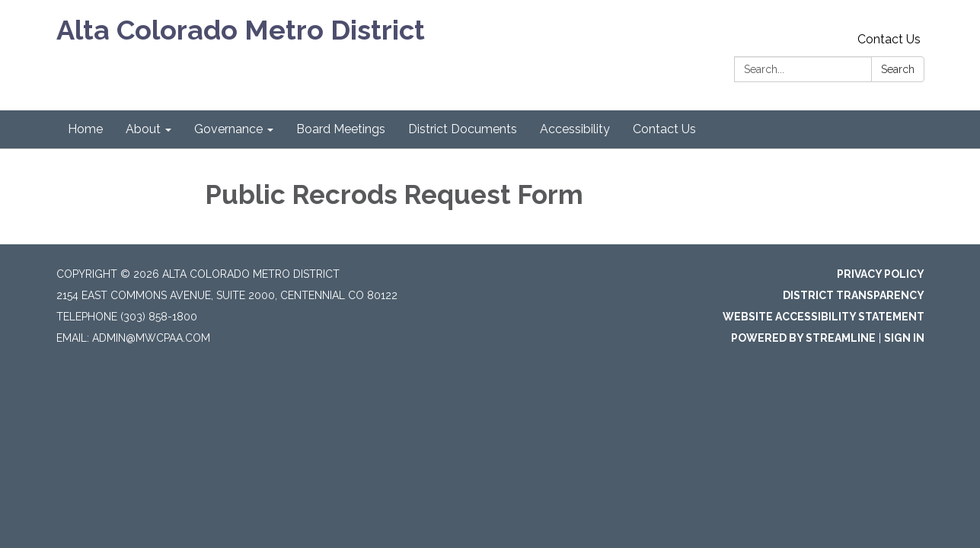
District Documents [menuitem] (463, 129)
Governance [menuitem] (228, 129)
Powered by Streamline (803, 338)
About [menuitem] (143, 129)
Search (898, 69)
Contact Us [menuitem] (664, 129)
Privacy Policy (881, 274)
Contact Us (889, 39)
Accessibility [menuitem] (575, 129)
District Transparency (854, 295)
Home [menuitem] (85, 129)
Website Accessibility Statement (824, 317)
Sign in (904, 338)
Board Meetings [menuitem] (341, 129)
